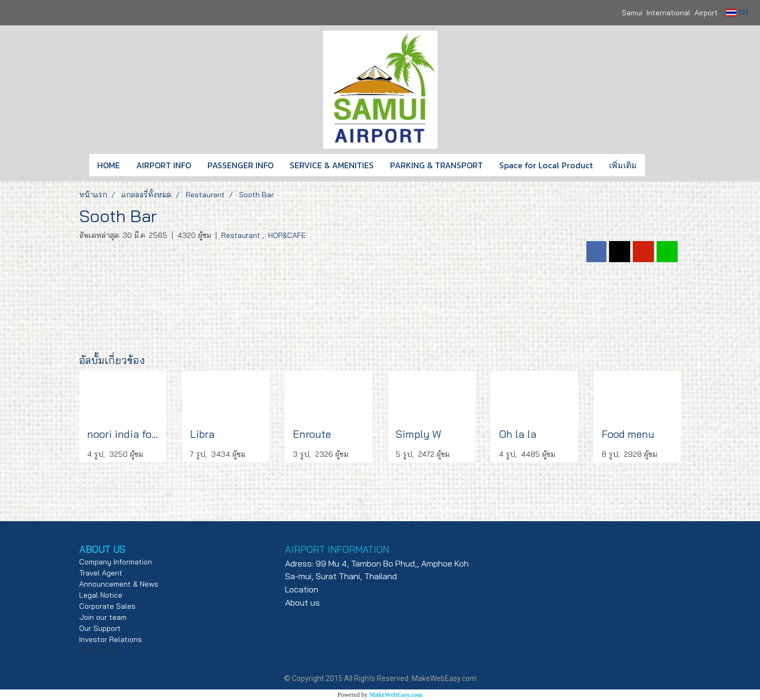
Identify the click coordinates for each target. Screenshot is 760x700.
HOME (108, 165)
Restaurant (242, 235)
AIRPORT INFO (164, 165)
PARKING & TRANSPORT (436, 165)
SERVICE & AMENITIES (332, 165)
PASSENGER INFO (240, 165)
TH (737, 12)
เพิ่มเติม (623, 165)
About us (302, 602)
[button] (661, 165)
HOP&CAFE (287, 235)
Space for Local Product (546, 165)
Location (302, 589)
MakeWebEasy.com (396, 695)
